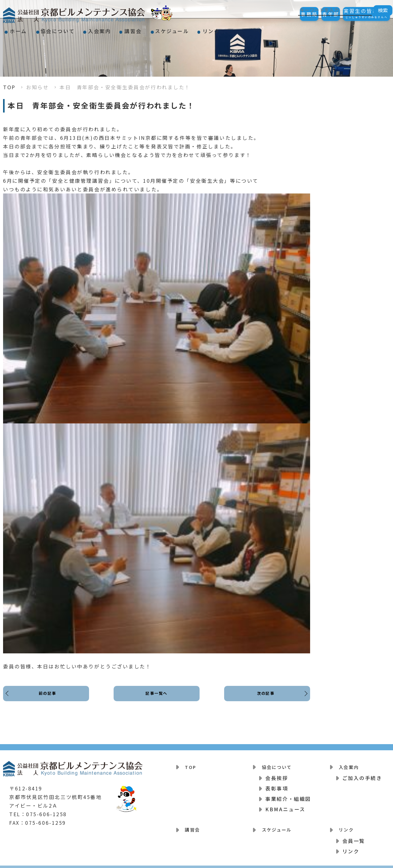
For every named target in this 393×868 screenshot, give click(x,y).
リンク (265, 29)
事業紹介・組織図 (288, 796)
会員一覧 (354, 834)
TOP (9, 87)
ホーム (23, 29)
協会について (72, 29)
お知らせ (37, 87)
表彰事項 (277, 785)
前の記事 (49, 698)
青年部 (314, 14)
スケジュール (216, 29)
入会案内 (124, 29)
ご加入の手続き (362, 775)
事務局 (282, 14)
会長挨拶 (277, 775)
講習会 (167, 29)
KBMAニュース (285, 806)
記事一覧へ (157, 698)
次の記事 (264, 698)
